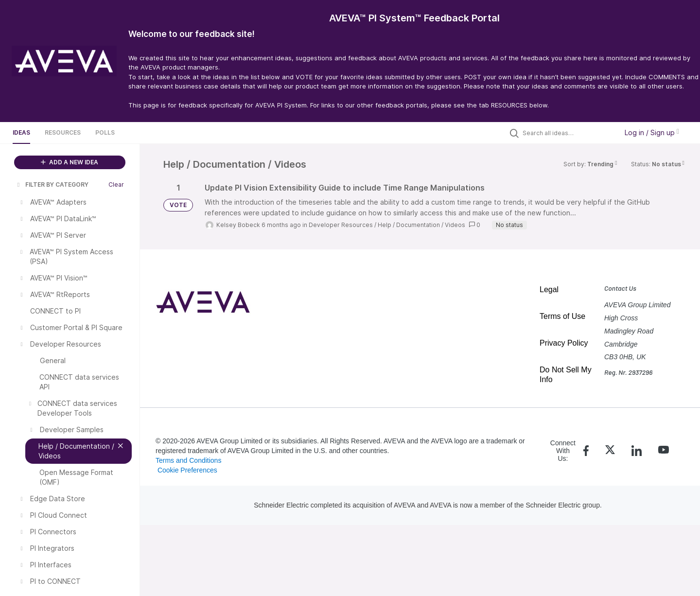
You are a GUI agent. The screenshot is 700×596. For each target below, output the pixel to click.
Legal (549, 289)
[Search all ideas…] (568, 133)
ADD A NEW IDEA (70, 162)
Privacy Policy (564, 343)
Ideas (21, 132)
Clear (116, 184)
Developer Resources (341, 225)
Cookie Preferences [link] (187, 470)
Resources (63, 132)
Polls (105, 132)
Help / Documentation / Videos (421, 225)
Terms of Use (562, 316)
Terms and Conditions (188, 460)
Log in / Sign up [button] (652, 132)
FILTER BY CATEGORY (52, 184)
